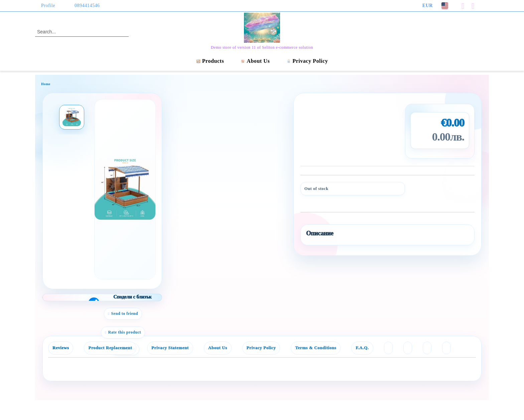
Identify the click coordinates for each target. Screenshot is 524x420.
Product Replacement (110, 348)
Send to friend (125, 313)
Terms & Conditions (316, 348)
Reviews (61, 348)
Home (46, 84)
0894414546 (87, 6)
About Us (255, 61)
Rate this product (124, 332)
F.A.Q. (362, 348)
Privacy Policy (307, 61)
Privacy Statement (170, 348)
